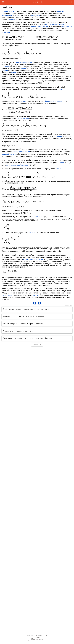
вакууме (36, 295)
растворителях (7, 295)
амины (14, 72)
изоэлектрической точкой (33, 259)
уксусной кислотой (9, 154)
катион (60, 89)
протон (34, 26)
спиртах (12, 19)
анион (58, 169)
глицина (59, 136)
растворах (6, 66)
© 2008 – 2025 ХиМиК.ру (37, 635)
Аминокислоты (8, 11)
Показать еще (37, 345)
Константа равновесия (54, 101)
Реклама (37, 637)
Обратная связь (37, 639)
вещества (60, 11)
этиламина (40, 217)
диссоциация (43, 26)
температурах (7, 15)
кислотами (6, 32)
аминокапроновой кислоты (17, 165)
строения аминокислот (24, 62)
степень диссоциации (21, 152)
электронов (32, 233)
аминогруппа (67, 26)
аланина (61, 163)
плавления (36, 15)
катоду (23, 101)
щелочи (5, 70)
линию (23, 68)
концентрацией (23, 118)
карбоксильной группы (54, 24)
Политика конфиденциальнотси (37, 641)
